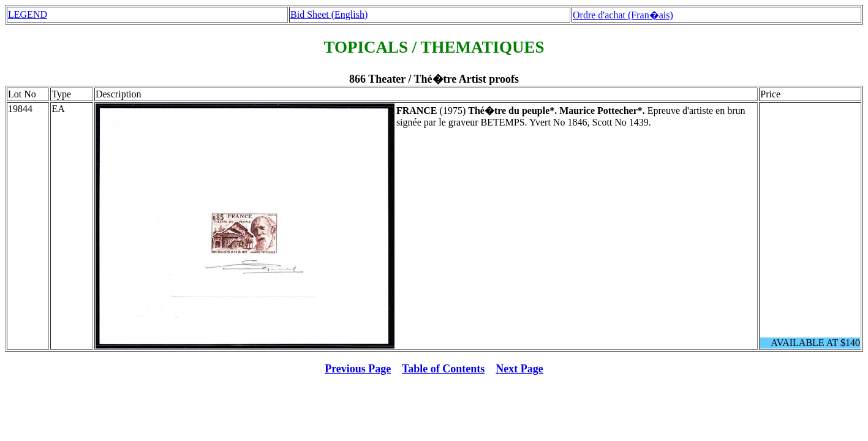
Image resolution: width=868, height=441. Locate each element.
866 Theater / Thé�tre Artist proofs (434, 79)
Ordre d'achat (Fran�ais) (623, 15)
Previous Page (358, 369)
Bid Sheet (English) (329, 14)
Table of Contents (443, 369)
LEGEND (28, 14)
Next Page (519, 369)
